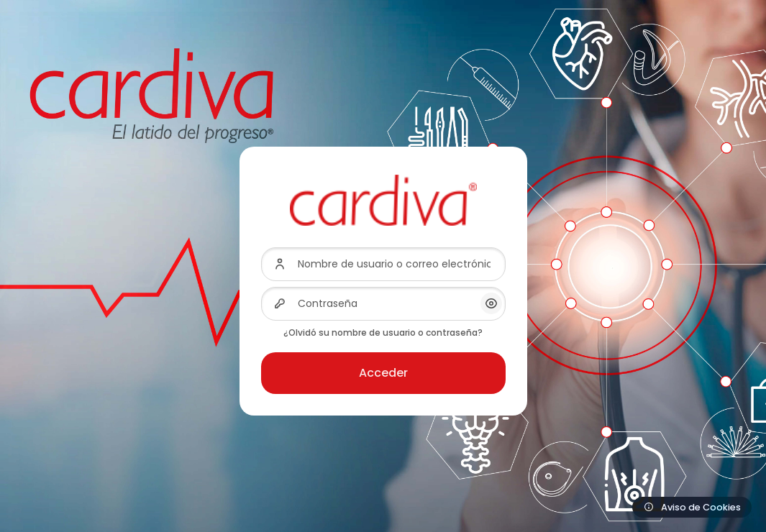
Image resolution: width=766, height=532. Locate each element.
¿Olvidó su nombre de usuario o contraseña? (383, 332)
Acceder (383, 373)
